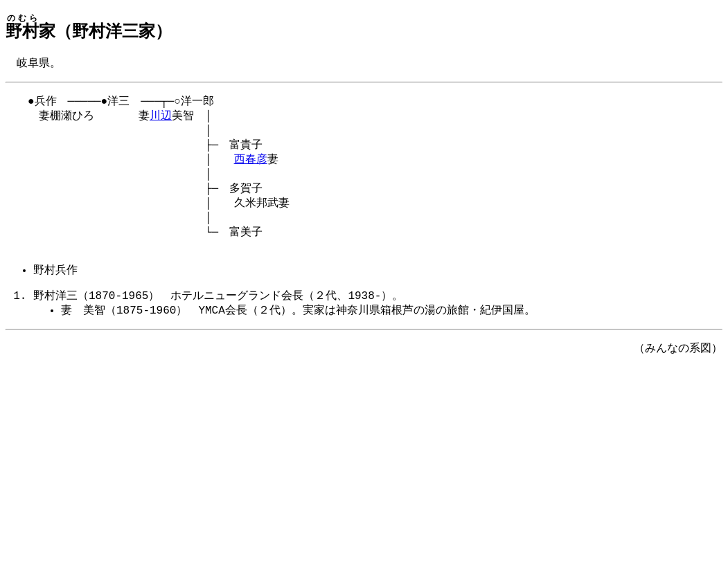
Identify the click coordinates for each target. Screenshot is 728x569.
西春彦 (251, 167)
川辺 (161, 119)
